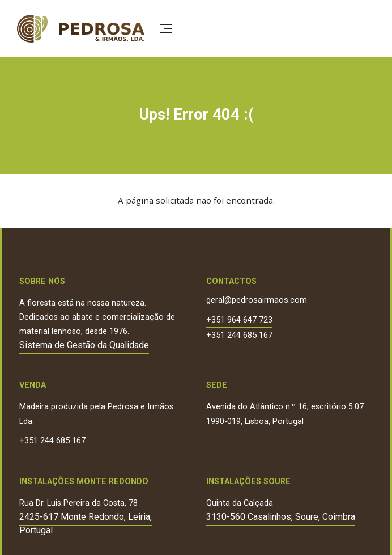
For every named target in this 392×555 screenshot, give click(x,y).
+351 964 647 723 (239, 320)
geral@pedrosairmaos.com (257, 300)
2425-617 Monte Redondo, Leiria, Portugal (86, 524)
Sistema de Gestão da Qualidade (84, 345)
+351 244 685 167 (239, 336)
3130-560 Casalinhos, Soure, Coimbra (281, 517)
